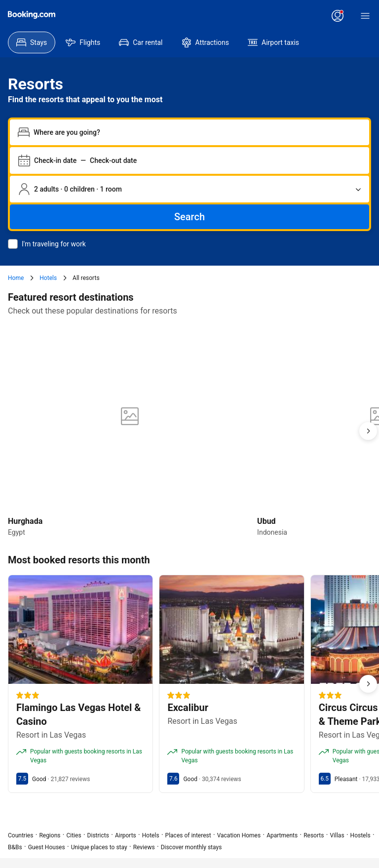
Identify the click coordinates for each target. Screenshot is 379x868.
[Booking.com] (32, 15)
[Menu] (365, 16)
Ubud (266, 521)
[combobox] (197, 132)
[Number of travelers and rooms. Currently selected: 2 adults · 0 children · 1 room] (189, 189)
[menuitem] (32, 42)
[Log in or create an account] (338, 16)
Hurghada (25, 521)
